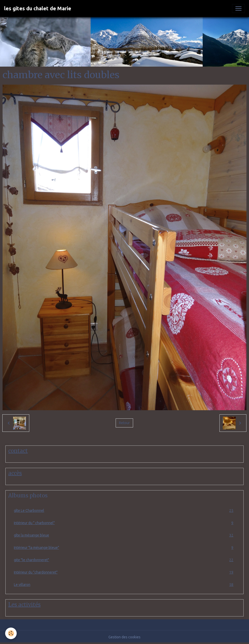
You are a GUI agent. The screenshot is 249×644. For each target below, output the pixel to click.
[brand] (38, 8)
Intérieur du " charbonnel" (125, 523)
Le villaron (125, 585)
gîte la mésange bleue (125, 535)
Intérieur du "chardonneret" (125, 572)
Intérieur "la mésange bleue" (125, 548)
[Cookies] (11, 633)
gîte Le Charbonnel (125, 511)
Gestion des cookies (125, 637)
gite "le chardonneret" (125, 560)
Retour (124, 423)
